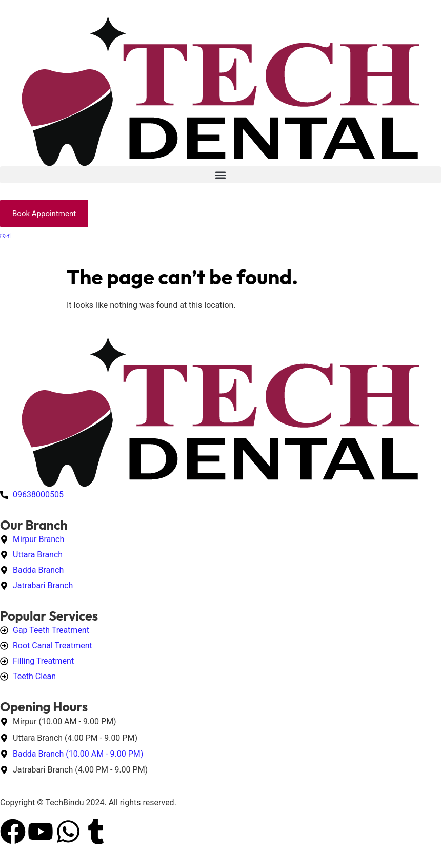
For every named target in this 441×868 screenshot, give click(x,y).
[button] (221, 175)
